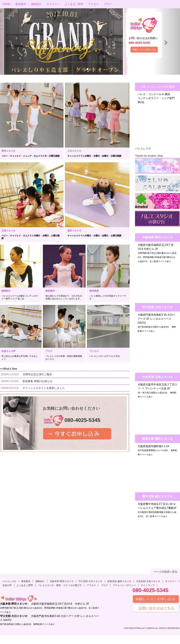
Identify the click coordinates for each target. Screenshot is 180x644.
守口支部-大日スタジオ (90, 581)
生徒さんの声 (8, 351)
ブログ (108, 4)
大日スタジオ (74, 151)
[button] (13, 41)
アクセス (93, 4)
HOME (6, 4)
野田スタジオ (8, 151)
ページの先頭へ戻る (165, 572)
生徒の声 (7, 585)
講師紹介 (36, 4)
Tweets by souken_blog (149, 156)
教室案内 (21, 4)
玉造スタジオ (8, 231)
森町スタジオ (74, 231)
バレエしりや (143, 148)
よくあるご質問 (74, 4)
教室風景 (94, 291)
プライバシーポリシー (124, 585)
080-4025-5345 (139, 43)
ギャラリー (53, 4)
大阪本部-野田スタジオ (62, 581)
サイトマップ (148, 585)
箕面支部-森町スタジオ (119, 581)
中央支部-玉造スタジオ (148, 581)
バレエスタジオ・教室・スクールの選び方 (60, 585)
